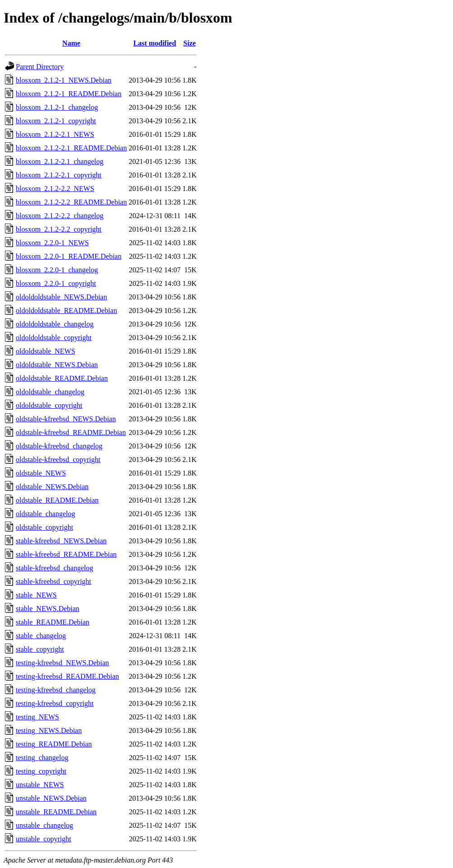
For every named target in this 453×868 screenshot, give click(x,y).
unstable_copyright (44, 839)
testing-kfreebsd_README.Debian (67, 676)
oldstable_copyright (44, 527)
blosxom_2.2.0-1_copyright (56, 283)
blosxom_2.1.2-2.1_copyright (59, 175)
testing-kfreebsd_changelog (56, 690)
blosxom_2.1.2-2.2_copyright (59, 229)
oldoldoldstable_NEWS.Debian (61, 297)
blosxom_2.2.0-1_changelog (57, 270)
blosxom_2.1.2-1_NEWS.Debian (64, 80)
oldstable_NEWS (41, 473)
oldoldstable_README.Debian (62, 378)
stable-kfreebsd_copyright (53, 581)
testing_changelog (42, 758)
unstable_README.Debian (56, 812)
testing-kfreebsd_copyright (55, 703)
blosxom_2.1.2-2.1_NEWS (55, 134)
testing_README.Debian (54, 744)
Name (71, 43)
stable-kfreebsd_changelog (54, 568)
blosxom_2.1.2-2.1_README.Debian (71, 148)
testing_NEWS (37, 717)
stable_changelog (41, 636)
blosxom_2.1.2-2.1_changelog (60, 161)
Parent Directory (40, 67)
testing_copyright (41, 771)
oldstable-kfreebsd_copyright (58, 460)
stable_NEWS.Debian (48, 609)
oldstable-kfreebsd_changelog (59, 446)
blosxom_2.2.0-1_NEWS (52, 243)
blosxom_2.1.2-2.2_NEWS (55, 189)
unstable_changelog (44, 825)
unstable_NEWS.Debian (51, 798)
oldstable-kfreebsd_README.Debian (71, 432)
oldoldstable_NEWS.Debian (57, 365)
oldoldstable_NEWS (46, 351)
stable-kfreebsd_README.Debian (66, 554)
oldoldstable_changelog (50, 392)
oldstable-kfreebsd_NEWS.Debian (66, 419)
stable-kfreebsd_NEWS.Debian (61, 541)
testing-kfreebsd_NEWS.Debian (62, 663)
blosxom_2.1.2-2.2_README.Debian (71, 202)
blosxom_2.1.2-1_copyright (56, 121)
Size (190, 43)
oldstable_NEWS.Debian (52, 487)
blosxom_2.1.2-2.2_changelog (60, 216)
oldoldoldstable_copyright (54, 338)
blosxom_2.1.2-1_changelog (57, 107)
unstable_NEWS (40, 785)
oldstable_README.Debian (57, 500)
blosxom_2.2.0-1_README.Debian (69, 256)
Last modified (155, 43)
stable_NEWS (36, 595)
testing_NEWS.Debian (49, 730)
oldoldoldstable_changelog (55, 324)
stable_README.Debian (53, 622)
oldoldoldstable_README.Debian (66, 310)
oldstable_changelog (46, 514)
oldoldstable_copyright (49, 405)
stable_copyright (40, 649)
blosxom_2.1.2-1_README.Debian (69, 94)
